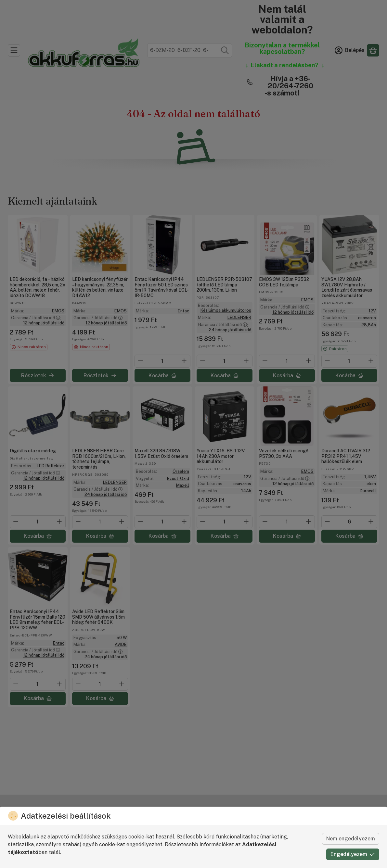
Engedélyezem (353, 854)
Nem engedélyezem (351, 839)
